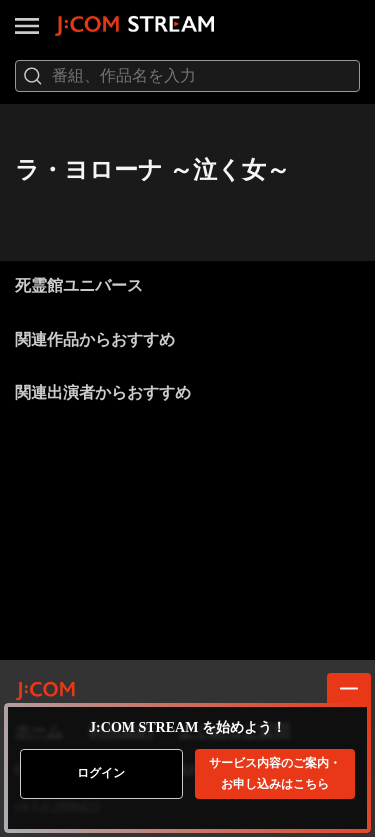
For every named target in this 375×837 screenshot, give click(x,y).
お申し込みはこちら (275, 773)
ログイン (101, 773)
